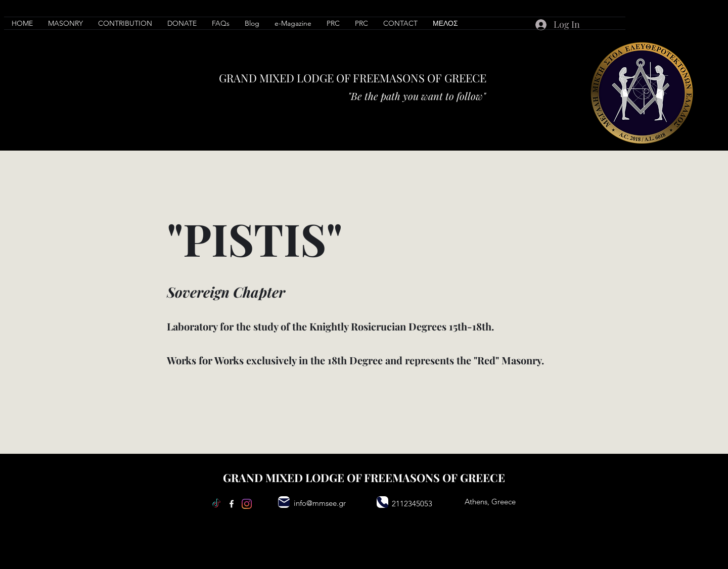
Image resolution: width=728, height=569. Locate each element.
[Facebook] (232, 504)
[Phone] (382, 502)
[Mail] (284, 502)
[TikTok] (216, 504)
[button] (125, 23)
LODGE (315, 78)
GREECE (465, 78)
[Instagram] (247, 504)
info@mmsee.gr (320, 503)
